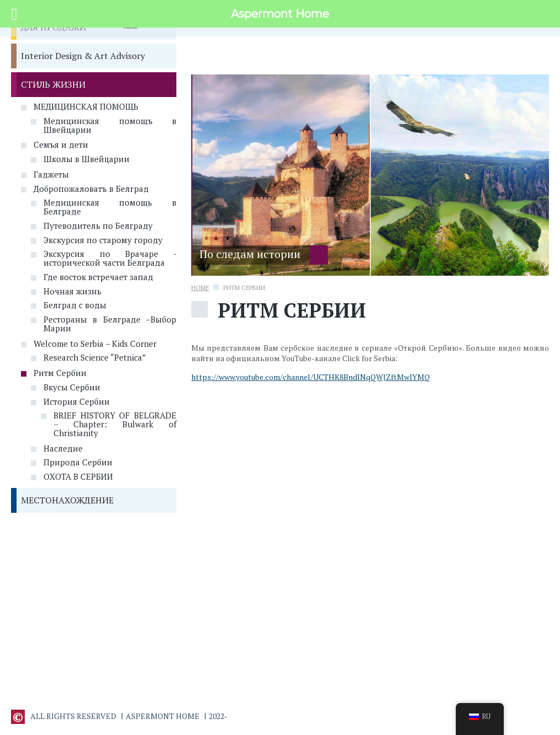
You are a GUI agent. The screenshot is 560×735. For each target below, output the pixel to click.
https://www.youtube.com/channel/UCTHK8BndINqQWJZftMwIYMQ (311, 377)
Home (200, 288)
